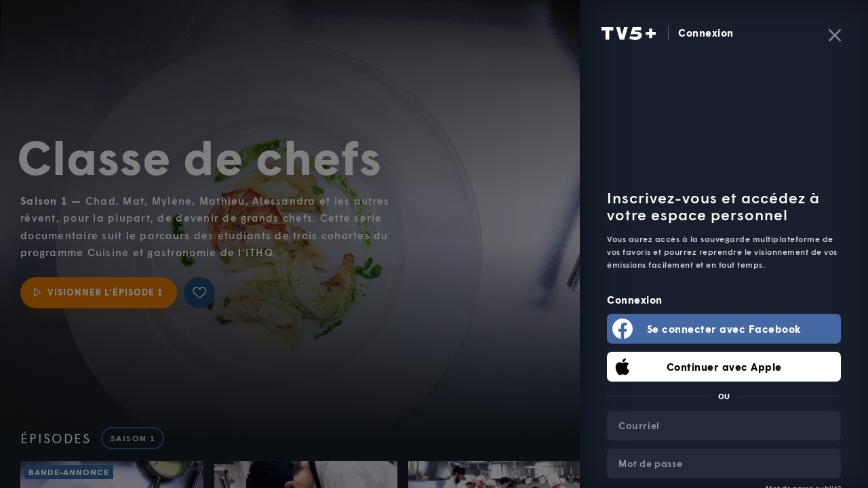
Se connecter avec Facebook (724, 329)
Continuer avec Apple (724, 367)
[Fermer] (835, 35)
